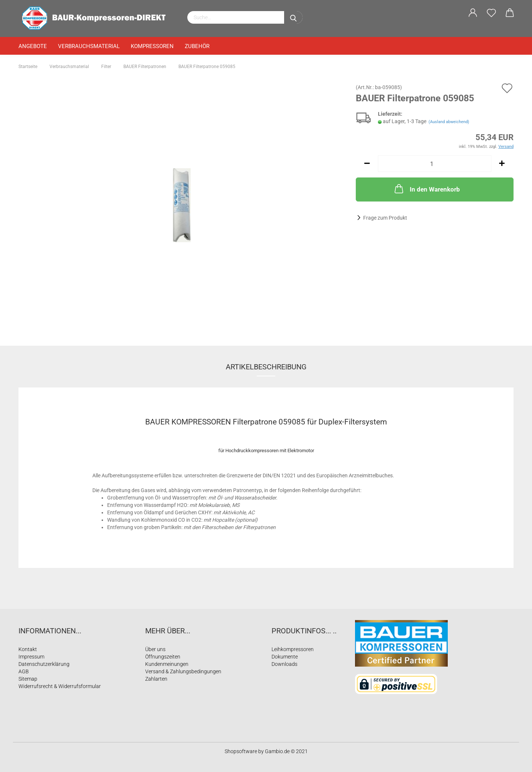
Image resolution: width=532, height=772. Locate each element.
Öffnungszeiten (163, 657)
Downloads (284, 664)
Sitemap (28, 679)
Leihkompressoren (293, 649)
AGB (24, 671)
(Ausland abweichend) (449, 122)
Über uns (155, 649)
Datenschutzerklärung (44, 664)
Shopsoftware (241, 751)
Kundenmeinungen (167, 664)
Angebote (33, 46)
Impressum (31, 657)
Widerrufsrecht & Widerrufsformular (60, 686)
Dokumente (285, 657)
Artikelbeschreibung (266, 367)
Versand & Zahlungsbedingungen (183, 671)
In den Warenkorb (427, 189)
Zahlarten (156, 679)
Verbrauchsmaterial (89, 46)
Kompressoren (152, 46)
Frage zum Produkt (385, 218)
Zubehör (197, 46)
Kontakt (28, 649)
